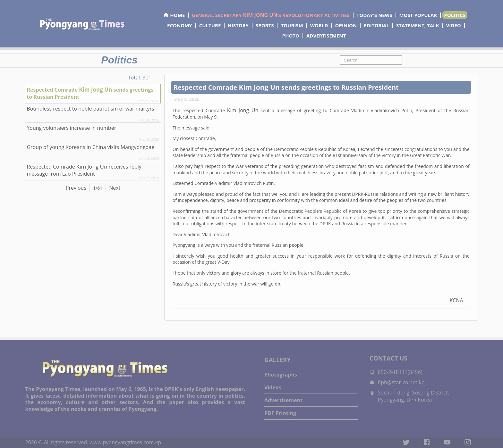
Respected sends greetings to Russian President (90, 93)
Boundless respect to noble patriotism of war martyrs (90, 109)
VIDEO (454, 25)
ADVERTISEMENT (326, 36)
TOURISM (292, 25)
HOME (174, 15)
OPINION (346, 25)
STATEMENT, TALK (418, 25)
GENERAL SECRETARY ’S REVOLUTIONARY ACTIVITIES (271, 15)
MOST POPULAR (418, 15)
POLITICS (455, 15)
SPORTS (265, 25)
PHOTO (291, 36)
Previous (76, 188)
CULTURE (210, 25)
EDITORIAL (376, 25)
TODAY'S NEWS (375, 15)
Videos (273, 387)
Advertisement (283, 400)
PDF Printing (280, 413)
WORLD (319, 25)
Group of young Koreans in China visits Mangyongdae (90, 147)
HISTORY (238, 25)
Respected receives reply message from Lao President (84, 170)
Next (115, 188)
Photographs (281, 375)
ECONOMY (180, 25)
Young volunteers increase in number (71, 128)
